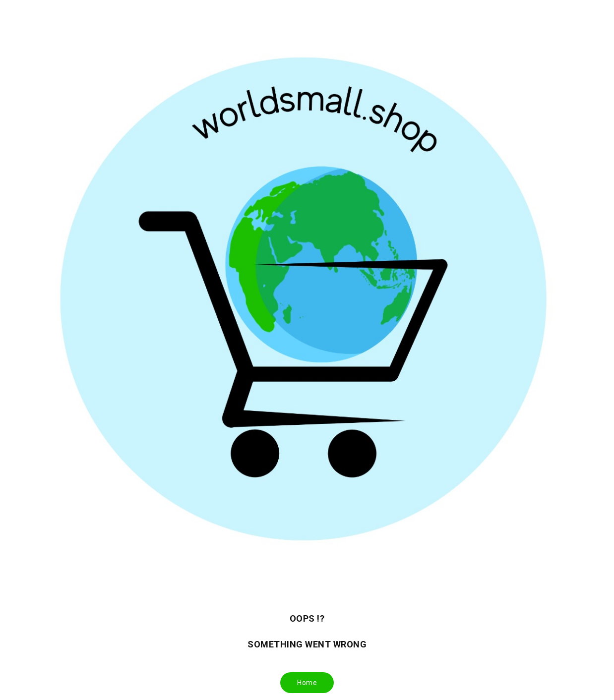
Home (307, 683)
